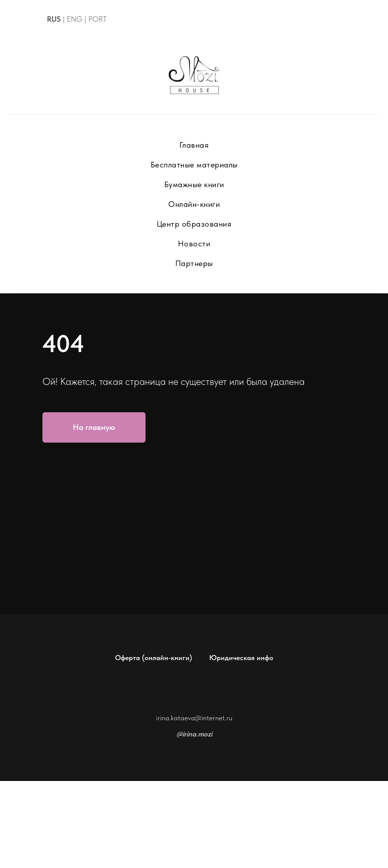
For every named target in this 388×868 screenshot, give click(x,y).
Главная (194, 145)
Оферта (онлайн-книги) (154, 658)
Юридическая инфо (241, 658)
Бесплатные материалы (194, 165)
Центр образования (194, 224)
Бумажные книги (194, 184)
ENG (75, 19)
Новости (194, 244)
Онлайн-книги (194, 204)
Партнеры (194, 263)
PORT (98, 19)
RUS (54, 19)
